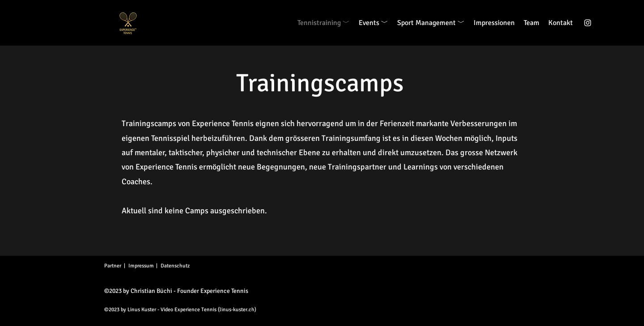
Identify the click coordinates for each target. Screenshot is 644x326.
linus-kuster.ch (237, 310)
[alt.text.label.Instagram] (588, 23)
